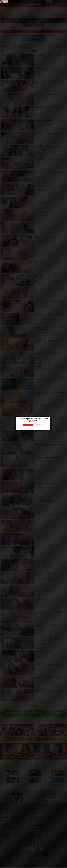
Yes (28, 432)
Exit (39, 432)
